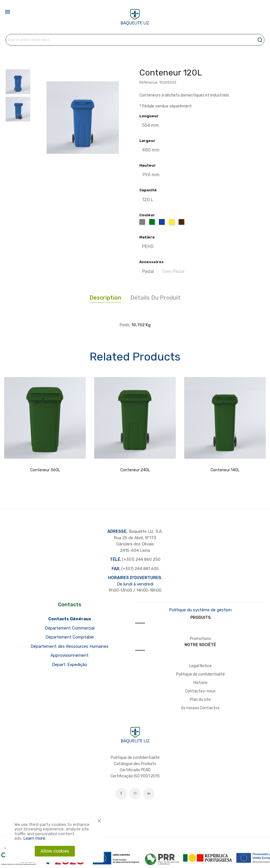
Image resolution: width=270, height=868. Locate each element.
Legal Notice (200, 666)
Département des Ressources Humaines (70, 646)
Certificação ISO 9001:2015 (135, 776)
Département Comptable (70, 637)
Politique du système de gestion (200, 610)
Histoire (200, 683)
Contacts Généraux (70, 619)
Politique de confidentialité (200, 674)
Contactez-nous (200, 691)
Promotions (200, 639)
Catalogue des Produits (135, 764)
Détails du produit (155, 298)
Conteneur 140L (225, 470)
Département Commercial (70, 628)
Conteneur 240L (135, 470)
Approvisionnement (70, 655)
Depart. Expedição (70, 665)
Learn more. (35, 838)
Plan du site (200, 700)
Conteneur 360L (45, 470)
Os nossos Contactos (200, 708)
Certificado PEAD (135, 770)
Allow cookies (55, 851)
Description (105, 298)
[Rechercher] (135, 40)
